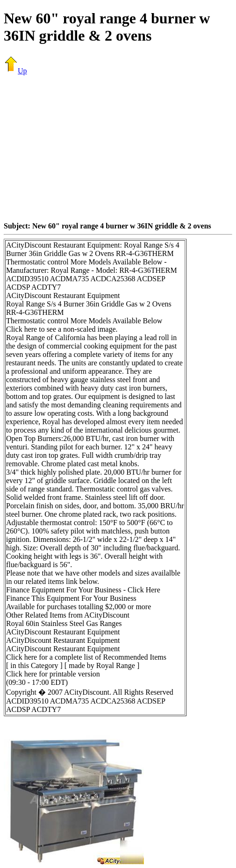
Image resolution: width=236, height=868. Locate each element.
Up (15, 71)
